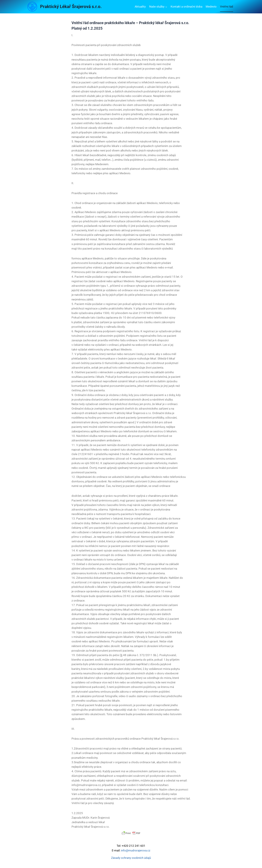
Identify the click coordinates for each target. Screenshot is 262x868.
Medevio (211, 7)
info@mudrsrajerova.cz (136, 850)
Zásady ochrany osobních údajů (131, 858)
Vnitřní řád (227, 7)
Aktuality (140, 7)
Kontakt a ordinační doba (186, 7)
